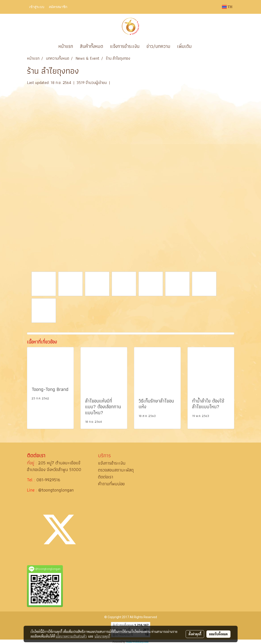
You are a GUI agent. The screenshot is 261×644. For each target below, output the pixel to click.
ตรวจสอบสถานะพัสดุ (116, 470)
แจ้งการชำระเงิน (125, 46)
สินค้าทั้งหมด (92, 46)
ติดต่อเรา (106, 477)
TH (227, 7)
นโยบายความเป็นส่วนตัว (71, 636)
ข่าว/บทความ (158, 46)
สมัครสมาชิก (58, 7)
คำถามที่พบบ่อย (111, 484)
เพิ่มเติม (184, 46)
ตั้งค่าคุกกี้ (195, 634)
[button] (202, 46)
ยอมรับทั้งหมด (218, 634)
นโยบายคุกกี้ (102, 636)
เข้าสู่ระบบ (37, 7)
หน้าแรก (66, 46)
